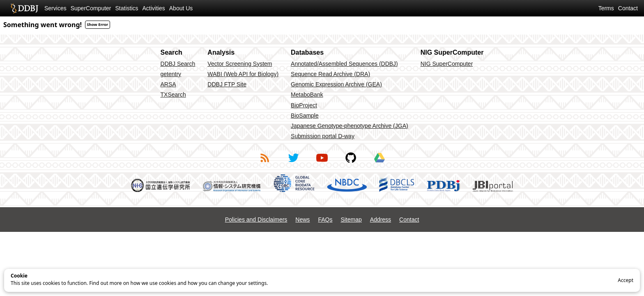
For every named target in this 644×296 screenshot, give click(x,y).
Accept (626, 280)
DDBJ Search (178, 64)
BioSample (305, 116)
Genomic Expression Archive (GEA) (336, 84)
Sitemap (351, 220)
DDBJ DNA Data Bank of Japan (24, 8)
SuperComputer (91, 8)
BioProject (304, 105)
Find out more (105, 283)
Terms (606, 8)
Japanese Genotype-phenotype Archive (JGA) (350, 126)
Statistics (127, 8)
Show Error (97, 24)
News (302, 220)
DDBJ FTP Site (227, 84)
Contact (628, 8)
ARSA (168, 84)
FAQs (325, 220)
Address (381, 220)
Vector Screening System (240, 64)
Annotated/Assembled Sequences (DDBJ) (344, 64)
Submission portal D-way (323, 136)
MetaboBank (307, 95)
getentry (171, 74)
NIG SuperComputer (447, 64)
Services (55, 8)
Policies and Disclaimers (256, 220)
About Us (181, 8)
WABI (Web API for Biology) (243, 74)
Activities (154, 8)
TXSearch (173, 95)
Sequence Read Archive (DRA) (330, 74)
